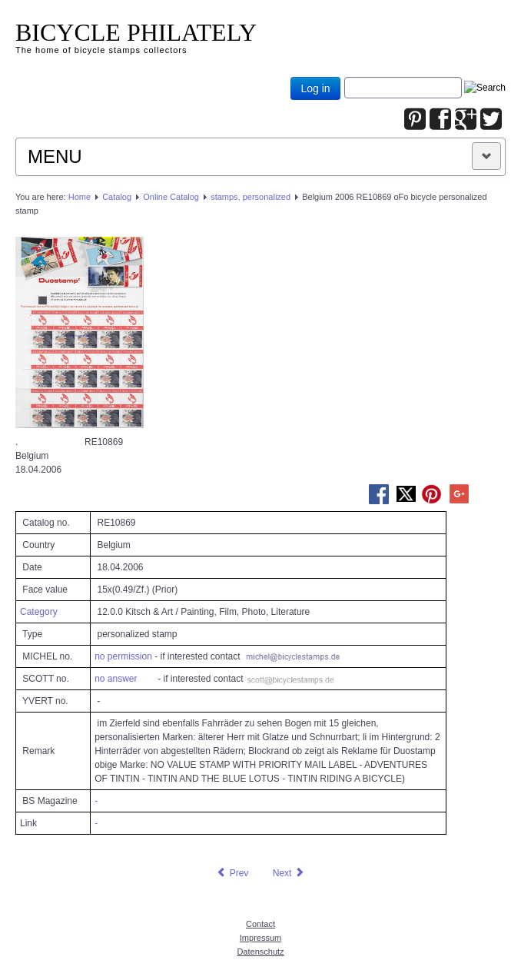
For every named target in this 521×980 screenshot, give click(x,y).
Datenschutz (260, 952)
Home (80, 197)
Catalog (117, 197)
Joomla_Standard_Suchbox (345, 77)
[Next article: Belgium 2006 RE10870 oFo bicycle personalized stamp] (289, 873)
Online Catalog (171, 197)
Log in (315, 88)
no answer (116, 679)
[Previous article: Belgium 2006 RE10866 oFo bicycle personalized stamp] (232, 873)
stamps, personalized (251, 197)
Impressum (260, 938)
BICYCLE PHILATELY (136, 32)
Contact (260, 924)
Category (39, 612)
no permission (123, 656)
